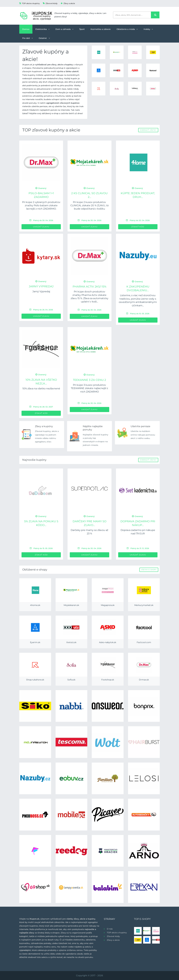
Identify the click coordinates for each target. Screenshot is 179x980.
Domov (26, 29)
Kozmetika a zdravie (101, 29)
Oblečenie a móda (127, 29)
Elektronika (42, 29)
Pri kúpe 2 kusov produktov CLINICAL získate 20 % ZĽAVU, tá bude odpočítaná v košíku (89, 205)
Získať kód (138, 227)
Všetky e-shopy (149, 570)
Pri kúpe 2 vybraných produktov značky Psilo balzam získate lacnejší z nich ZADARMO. (41, 205)
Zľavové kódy (50, 3)
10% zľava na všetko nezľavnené (41, 389)
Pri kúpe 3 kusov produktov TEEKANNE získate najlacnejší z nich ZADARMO (89, 388)
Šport (82, 29)
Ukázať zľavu (41, 227)
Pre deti (27, 38)
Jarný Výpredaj (41, 286)
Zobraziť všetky (148, 130)
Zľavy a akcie (68, 3)
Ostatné (44, 38)
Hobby (148, 29)
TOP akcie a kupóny (30, 3)
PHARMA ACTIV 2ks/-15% (90, 287)
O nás (110, 929)
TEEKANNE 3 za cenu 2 (89, 380)
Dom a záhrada (64, 29)
